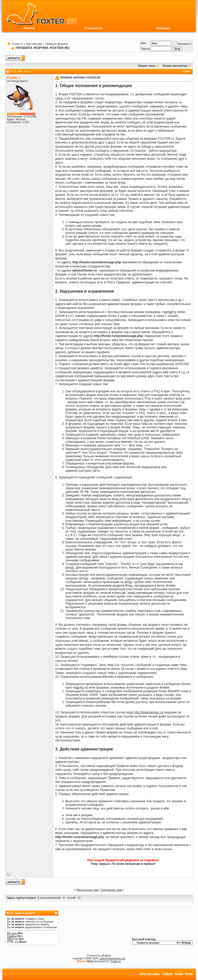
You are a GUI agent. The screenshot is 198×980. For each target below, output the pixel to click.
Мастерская (34, 44)
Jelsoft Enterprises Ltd (112, 958)
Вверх (189, 974)
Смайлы (12, 936)
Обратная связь (149, 974)
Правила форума (56, 44)
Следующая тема (111, 890)
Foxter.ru (17, 44)
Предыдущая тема (87, 890)
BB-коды (12, 933)
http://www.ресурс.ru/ (149, 712)
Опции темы (147, 66)
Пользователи (94, 28)
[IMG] (10, 939)
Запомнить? (183, 44)
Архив (179, 974)
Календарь (163, 28)
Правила (29, 28)
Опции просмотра (175, 66)
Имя (143, 43)
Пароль (145, 49)
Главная (167, 974)
